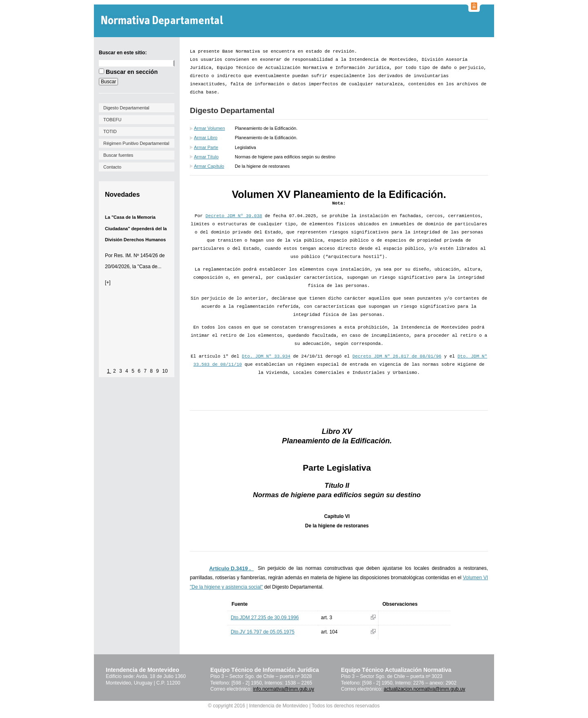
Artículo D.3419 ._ (231, 568)
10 (165, 371)
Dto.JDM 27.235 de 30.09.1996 (265, 618)
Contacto (112, 167)
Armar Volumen (209, 128)
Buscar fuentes (118, 155)
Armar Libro (206, 138)
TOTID (110, 131)
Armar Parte (206, 147)
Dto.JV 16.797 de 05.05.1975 (263, 632)
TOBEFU (112, 120)
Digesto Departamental (126, 108)
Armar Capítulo (209, 166)
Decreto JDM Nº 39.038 (234, 216)
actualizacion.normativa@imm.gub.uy (425, 689)
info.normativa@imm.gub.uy (284, 689)
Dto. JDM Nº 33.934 (266, 356)
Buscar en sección (132, 72)
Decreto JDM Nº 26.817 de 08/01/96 (397, 356)
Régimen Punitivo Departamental (136, 143)
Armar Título (206, 157)
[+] (108, 282)
